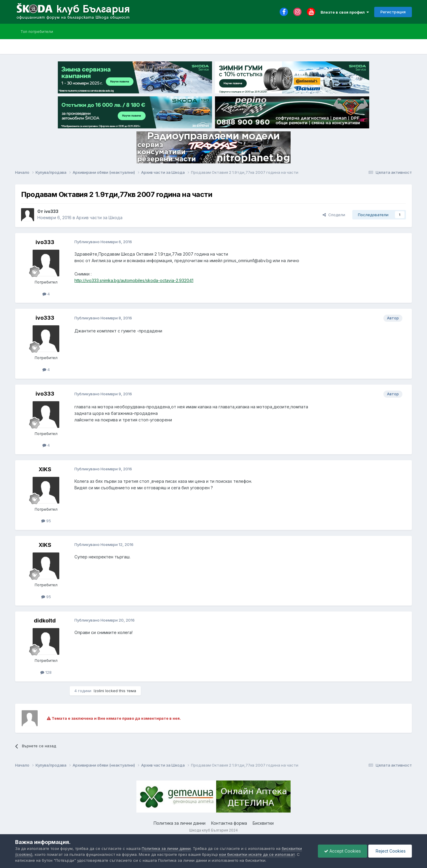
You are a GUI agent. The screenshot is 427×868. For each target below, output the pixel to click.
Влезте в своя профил (345, 12)
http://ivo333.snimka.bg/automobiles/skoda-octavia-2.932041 (134, 280)
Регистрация (393, 12)
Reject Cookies (390, 851)
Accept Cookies (342, 851)
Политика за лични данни (180, 823)
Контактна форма (229, 823)
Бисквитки (263, 823)
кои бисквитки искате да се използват (257, 854)
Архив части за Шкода (99, 218)
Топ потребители (37, 31)
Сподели (334, 215)
